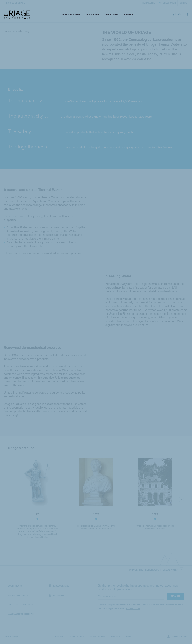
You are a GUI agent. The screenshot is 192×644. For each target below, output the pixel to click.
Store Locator (168, 3)
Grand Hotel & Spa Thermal (22, 605)
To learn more (133, 608)
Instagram (56, 595)
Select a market (178, 637)
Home (7, 31)
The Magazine (148, 3)
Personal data (98, 637)
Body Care (93, 14)
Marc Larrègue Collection (21, 614)
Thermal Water (71, 14)
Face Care (112, 14)
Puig (128, 637)
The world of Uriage (14, 3)
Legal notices (77, 637)
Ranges (129, 14)
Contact (184, 3)
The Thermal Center (18, 595)
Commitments (15, 586)
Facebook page (59, 586)
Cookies (115, 637)
